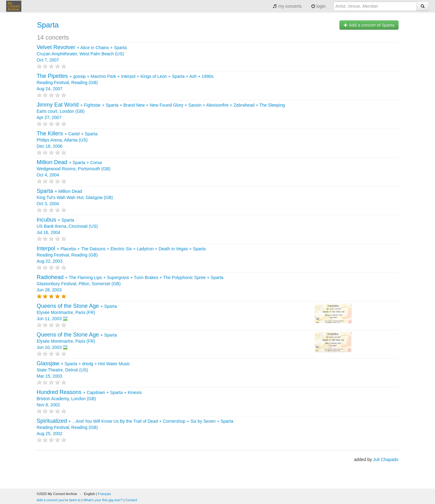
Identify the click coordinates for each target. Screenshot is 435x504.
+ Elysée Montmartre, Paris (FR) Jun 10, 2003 (77, 341)
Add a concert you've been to (59, 500)
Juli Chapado (386, 460)
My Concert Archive (14, 6)
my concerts (287, 6)
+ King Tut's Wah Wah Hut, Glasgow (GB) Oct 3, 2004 (75, 197)
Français (104, 494)
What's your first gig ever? (103, 500)
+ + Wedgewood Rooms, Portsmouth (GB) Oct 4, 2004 (74, 169)
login (318, 6)
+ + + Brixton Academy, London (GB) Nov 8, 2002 (89, 399)
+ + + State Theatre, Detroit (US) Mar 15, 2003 (83, 370)
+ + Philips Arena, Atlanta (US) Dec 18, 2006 (67, 140)
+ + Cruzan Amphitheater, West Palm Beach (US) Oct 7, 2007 (82, 54)
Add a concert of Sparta (369, 25)
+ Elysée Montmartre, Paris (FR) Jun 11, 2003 (77, 312)
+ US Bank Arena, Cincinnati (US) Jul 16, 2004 (67, 226)
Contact (131, 500)
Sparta (48, 25)
